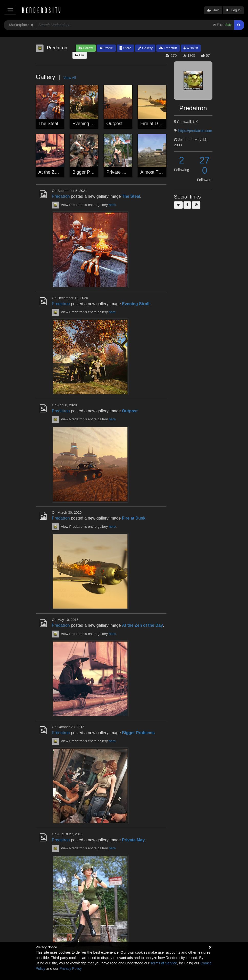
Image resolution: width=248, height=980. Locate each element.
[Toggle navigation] (10, 10)
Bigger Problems (89, 172)
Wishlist (191, 48)
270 (204, 165)
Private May (119, 172)
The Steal (48, 124)
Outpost (115, 124)
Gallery (145, 48)
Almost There (154, 172)
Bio (80, 55)
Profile (106, 48)
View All (70, 78)
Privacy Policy (70, 968)
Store (125, 48)
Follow (86, 48)
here (112, 205)
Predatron (61, 196)
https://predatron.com (195, 131)
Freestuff (168, 48)
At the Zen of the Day (60, 172)
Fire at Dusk (153, 124)
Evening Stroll (87, 124)
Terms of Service (164, 963)
